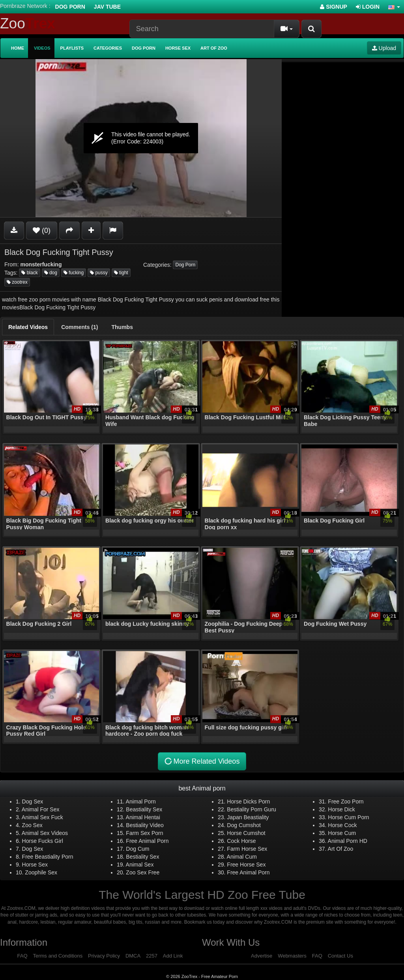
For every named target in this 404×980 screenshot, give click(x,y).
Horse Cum (342, 833)
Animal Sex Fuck (42, 817)
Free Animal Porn (147, 841)
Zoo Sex (32, 825)
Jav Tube (107, 7)
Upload (384, 48)
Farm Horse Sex (247, 849)
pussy (99, 273)
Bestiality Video (145, 825)
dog (51, 273)
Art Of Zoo (341, 849)
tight (121, 273)
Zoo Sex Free (143, 872)
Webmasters (292, 956)
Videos (42, 48)
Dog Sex (33, 801)
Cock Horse (241, 841)
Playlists (72, 48)
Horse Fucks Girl (43, 841)
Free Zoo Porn (346, 801)
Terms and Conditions (58, 956)
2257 (152, 956)
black (29, 273)
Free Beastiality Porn (48, 857)
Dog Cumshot (244, 825)
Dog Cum (137, 849)
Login (368, 7)
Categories (108, 48)
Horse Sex (178, 48)
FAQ (22, 956)
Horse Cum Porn (348, 817)
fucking (74, 273)
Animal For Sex (41, 809)
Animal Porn (141, 801)
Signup (334, 7)
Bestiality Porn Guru (252, 809)
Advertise (262, 956)
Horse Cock (342, 825)
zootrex (17, 282)
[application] (141, 138)
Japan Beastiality (248, 817)
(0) (42, 231)
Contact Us (340, 956)
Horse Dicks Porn (248, 801)
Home (18, 48)
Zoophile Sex (41, 872)
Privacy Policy (104, 956)
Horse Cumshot (246, 833)
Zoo (28, 23)
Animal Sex (140, 865)
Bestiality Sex (142, 857)
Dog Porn (70, 7)
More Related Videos (201, 761)
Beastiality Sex (144, 809)
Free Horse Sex (246, 865)
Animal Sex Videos (45, 833)
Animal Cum (242, 857)
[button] (394, 7)
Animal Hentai (143, 817)
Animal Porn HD (348, 841)
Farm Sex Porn (144, 833)
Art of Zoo (214, 48)
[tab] (28, 327)
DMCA (133, 956)
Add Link (173, 956)
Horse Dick (341, 809)
